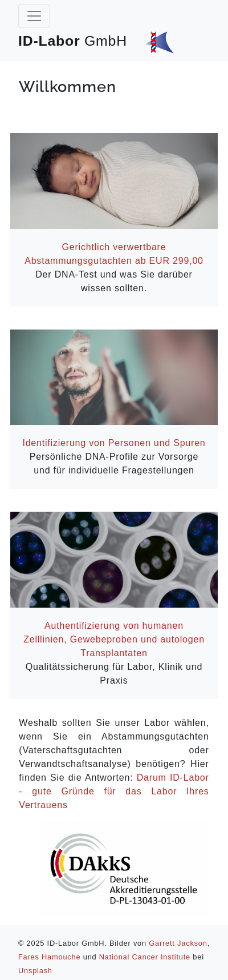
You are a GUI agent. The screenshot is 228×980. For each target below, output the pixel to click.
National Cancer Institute (145, 957)
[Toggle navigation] (34, 16)
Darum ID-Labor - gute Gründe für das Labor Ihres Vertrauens (114, 791)
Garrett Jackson (178, 943)
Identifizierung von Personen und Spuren (114, 443)
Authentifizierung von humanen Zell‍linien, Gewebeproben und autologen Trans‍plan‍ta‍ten (114, 639)
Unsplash (35, 971)
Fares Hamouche (49, 957)
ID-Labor (96, 41)
